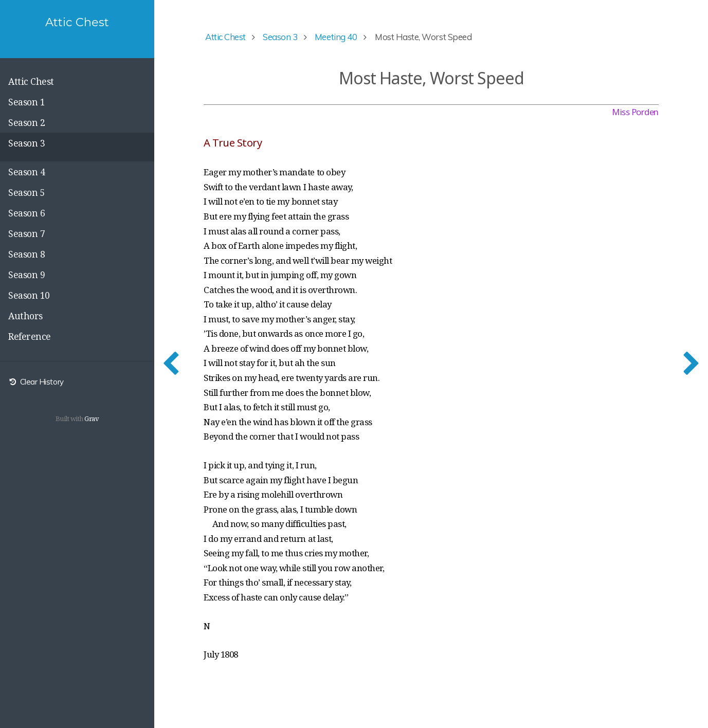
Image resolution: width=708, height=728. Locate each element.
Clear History (36, 382)
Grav (92, 418)
